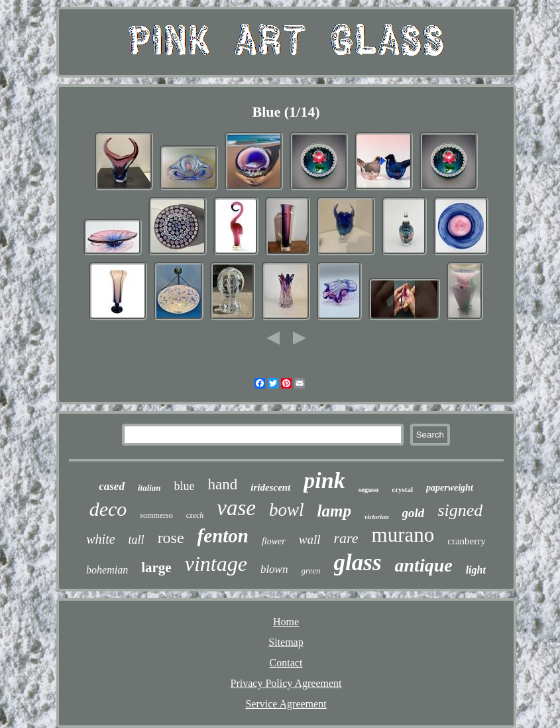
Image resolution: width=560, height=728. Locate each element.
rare (346, 538)
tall (137, 540)
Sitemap (286, 642)
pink (324, 480)
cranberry (466, 541)
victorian (377, 517)
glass (358, 563)
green (310, 571)
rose (171, 538)
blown (274, 569)
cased (112, 486)
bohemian (107, 570)
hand (223, 484)
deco (108, 509)
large (156, 568)
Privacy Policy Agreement (286, 683)
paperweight (450, 488)
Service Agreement (286, 704)
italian (149, 488)
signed (460, 510)
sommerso (156, 515)
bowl (287, 510)
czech (195, 515)
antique (424, 565)
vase (236, 508)
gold (414, 513)
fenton (223, 536)
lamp (334, 511)
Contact (286, 663)
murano (403, 535)
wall (310, 539)
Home (286, 622)
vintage (216, 564)
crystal (402, 489)
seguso (369, 489)
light (476, 570)
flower (274, 541)
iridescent (270, 487)
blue (185, 486)
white (100, 539)
